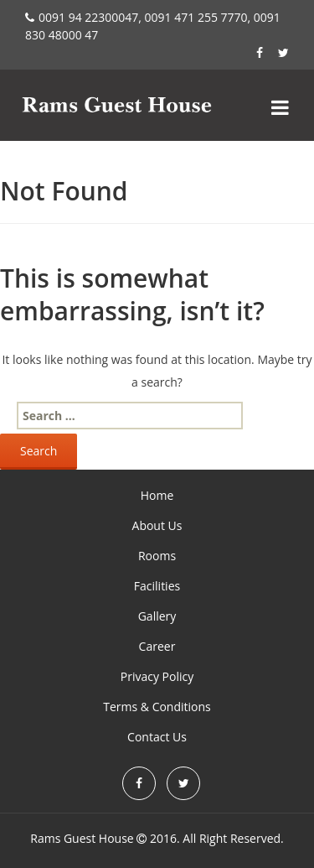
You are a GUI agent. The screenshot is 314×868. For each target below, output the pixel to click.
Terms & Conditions (157, 707)
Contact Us (157, 737)
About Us (157, 525)
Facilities (157, 586)
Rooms (157, 556)
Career (157, 646)
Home (157, 495)
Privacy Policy (157, 676)
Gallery (157, 616)
